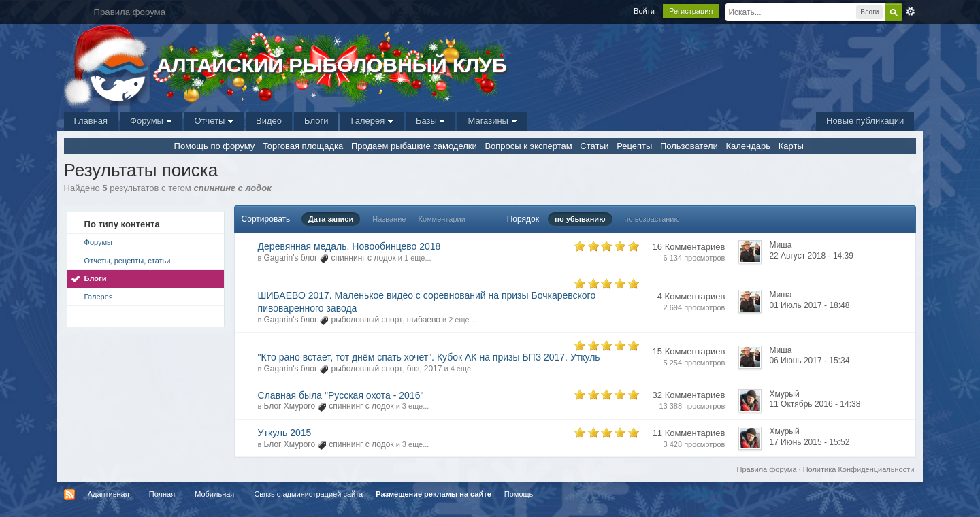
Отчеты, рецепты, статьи (128, 261)
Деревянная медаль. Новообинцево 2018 (349, 246)
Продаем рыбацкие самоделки (414, 146)
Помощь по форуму (215, 146)
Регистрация (691, 11)
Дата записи (331, 219)
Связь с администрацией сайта (308, 494)
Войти (644, 11)
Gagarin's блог (291, 258)
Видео (269, 121)
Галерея (372, 121)
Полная (162, 494)
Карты (791, 146)
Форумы (151, 121)
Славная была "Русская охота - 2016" (341, 395)
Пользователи (689, 146)
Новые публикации (865, 121)
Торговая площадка (303, 146)
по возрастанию (652, 219)
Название (389, 219)
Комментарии (442, 219)
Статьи (594, 146)
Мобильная (214, 494)
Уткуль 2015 (285, 433)
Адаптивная (109, 494)
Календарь (748, 146)
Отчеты (214, 121)
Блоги (316, 121)
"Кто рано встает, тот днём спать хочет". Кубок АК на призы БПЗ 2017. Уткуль (429, 357)
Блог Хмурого (290, 406)
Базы (431, 121)
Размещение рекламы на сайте (434, 494)
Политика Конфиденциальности (859, 469)
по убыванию (580, 219)
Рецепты (634, 146)
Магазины (492, 121)
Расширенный (911, 12)
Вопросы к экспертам (528, 146)
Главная (91, 121)
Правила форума (767, 469)
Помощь (519, 494)
